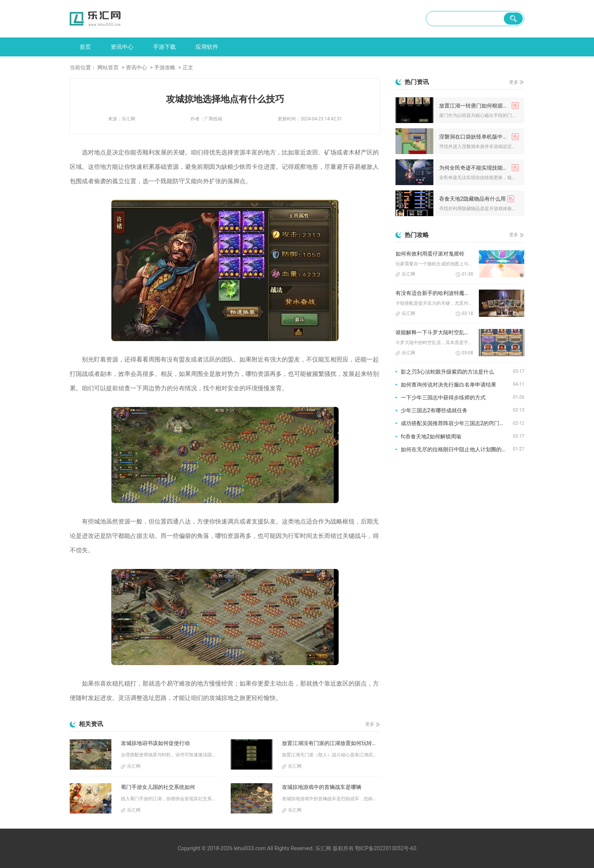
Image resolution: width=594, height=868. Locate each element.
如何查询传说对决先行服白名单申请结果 (449, 385)
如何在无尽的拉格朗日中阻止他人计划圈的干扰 (456, 449)
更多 (370, 724)
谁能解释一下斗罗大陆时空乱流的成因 (434, 332)
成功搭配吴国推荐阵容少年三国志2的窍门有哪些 (457, 423)
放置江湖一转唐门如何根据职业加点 (479, 106)
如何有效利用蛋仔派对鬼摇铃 (430, 254)
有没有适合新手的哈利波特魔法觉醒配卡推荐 (434, 293)
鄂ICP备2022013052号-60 (386, 848)
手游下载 (164, 47)
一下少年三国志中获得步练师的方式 (443, 397)
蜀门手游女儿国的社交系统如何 (158, 787)
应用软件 (207, 47)
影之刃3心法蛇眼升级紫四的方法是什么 (447, 372)
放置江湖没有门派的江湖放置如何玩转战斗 (331, 743)
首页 (85, 47)
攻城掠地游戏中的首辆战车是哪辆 (322, 787)
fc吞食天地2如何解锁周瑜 (431, 436)
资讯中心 (122, 47)
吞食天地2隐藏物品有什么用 (472, 199)
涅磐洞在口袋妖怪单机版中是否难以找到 (479, 137)
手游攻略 (165, 67)
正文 (188, 67)
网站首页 (108, 67)
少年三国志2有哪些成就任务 (434, 410)
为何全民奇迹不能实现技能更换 (476, 168)
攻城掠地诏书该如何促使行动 (155, 743)
